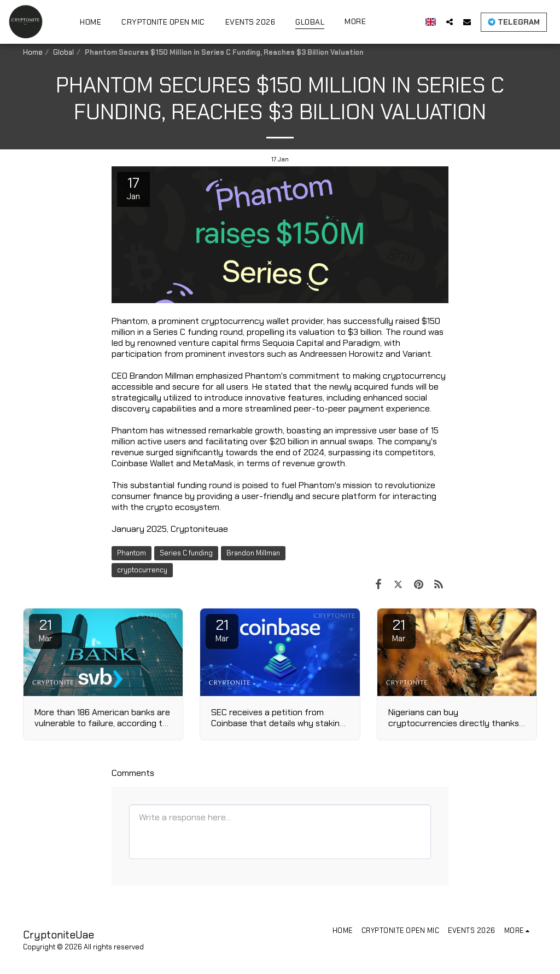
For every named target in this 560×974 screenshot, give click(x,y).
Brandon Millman (253, 553)
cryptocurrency (142, 570)
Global (63, 52)
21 (45, 630)
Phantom (132, 553)
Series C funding (186, 553)
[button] (450, 22)
